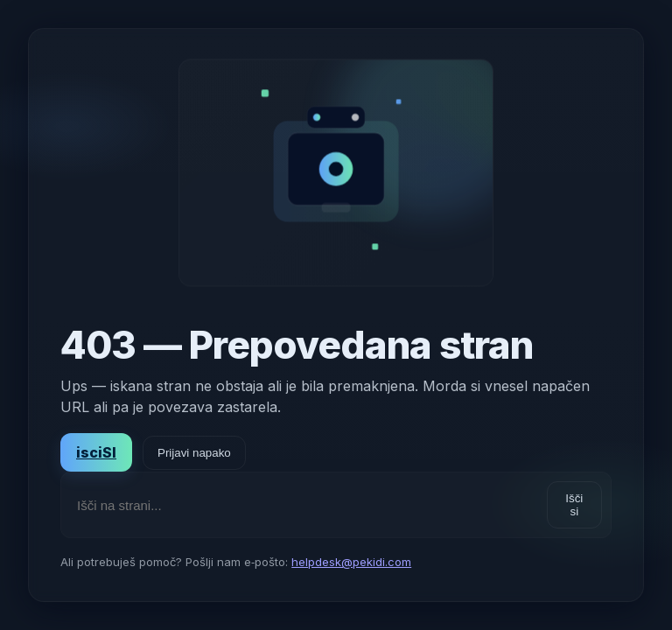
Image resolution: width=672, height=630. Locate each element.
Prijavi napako (194, 453)
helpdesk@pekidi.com (351, 562)
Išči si (574, 505)
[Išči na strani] (305, 505)
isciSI (96, 452)
